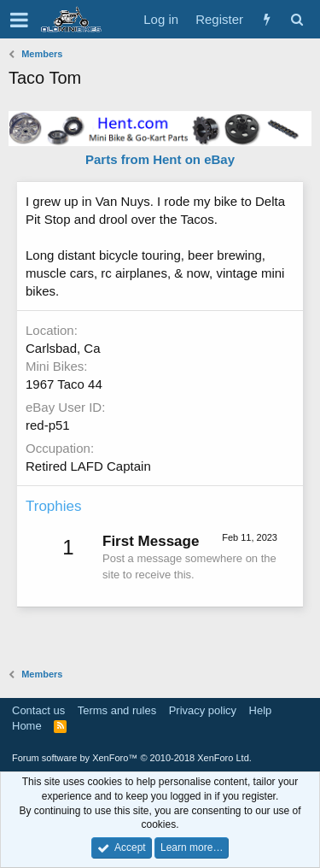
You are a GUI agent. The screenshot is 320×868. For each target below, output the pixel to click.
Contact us (38, 710)
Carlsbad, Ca (63, 348)
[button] (19, 20)
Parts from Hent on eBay (160, 159)
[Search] (297, 19)
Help (261, 710)
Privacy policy (203, 710)
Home (27, 726)
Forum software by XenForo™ (132, 758)
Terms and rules (117, 710)
